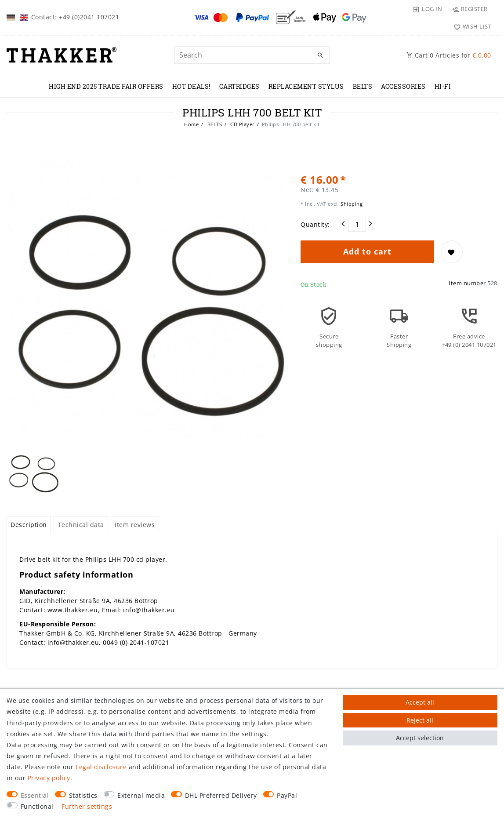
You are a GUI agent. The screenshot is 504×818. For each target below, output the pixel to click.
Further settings (87, 806)
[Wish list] (470, 26)
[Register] (470, 9)
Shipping (351, 204)
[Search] (321, 55)
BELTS (363, 86)
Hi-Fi (443, 86)
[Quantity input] (357, 224)
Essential (35, 795)
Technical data (81, 494)
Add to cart (367, 251)
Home (191, 124)
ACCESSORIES (403, 86)
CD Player (242, 124)
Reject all (420, 720)
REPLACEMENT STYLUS (306, 86)
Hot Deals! (191, 86)
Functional (37, 806)
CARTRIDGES (239, 86)
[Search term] (252, 55)
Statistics (83, 795)
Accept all (420, 702)
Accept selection (420, 738)
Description (29, 494)
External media (141, 795)
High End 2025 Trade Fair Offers (106, 86)
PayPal (287, 795)
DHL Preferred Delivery (221, 795)
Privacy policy (49, 778)
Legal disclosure (101, 767)
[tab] (29, 494)
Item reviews (135, 494)
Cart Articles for (449, 55)
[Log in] (428, 9)
